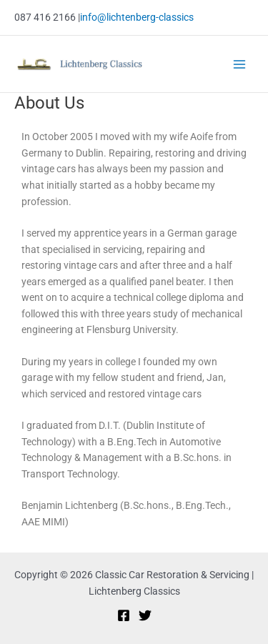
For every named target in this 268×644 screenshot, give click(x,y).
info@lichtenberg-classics (137, 17)
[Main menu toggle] (240, 64)
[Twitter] (145, 615)
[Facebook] (124, 615)
